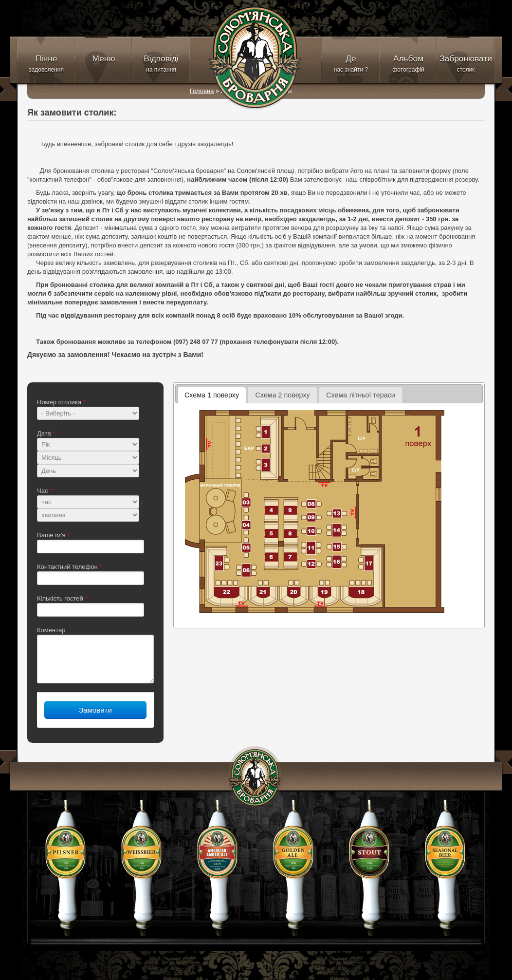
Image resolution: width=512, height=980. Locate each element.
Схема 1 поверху (212, 395)
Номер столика (61, 402)
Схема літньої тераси (361, 395)
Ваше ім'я (53, 535)
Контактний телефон (69, 567)
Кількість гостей (62, 598)
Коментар (51, 630)
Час (45, 491)
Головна (202, 91)
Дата (46, 433)
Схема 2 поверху (283, 395)
